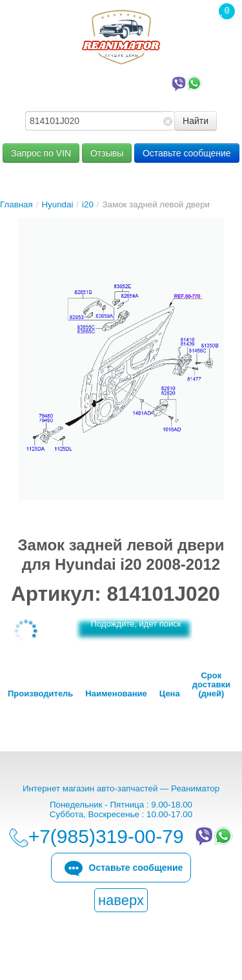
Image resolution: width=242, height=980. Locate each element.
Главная (16, 204)
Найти (196, 121)
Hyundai (57, 204)
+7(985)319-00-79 (124, 83)
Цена (170, 694)
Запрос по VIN (41, 153)
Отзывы (107, 153)
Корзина (220, 38)
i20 (88, 204)
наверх (121, 900)
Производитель (40, 694)
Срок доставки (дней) (211, 685)
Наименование (116, 694)
